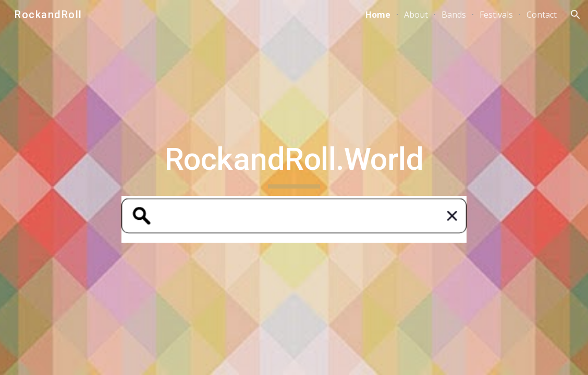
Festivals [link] (496, 15)
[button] (575, 15)
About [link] (416, 15)
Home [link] (378, 15)
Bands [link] (454, 15)
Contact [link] (542, 15)
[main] (294, 164)
